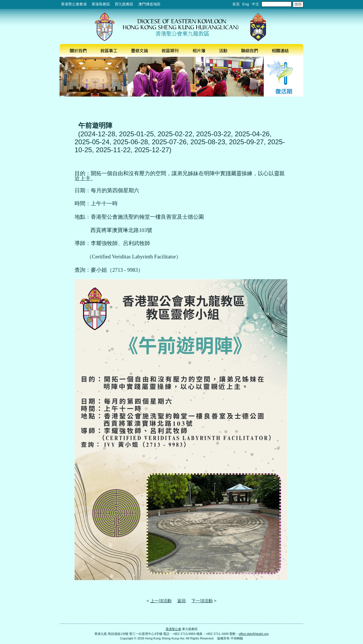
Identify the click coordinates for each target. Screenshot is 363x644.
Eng (246, 4)
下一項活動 (202, 601)
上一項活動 (161, 601)
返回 (181, 601)
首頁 (236, 4)
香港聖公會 (173, 629)
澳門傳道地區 (149, 4)
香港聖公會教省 (74, 4)
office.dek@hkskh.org (254, 634)
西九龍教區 (124, 4)
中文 (256, 4)
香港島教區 (101, 4)
